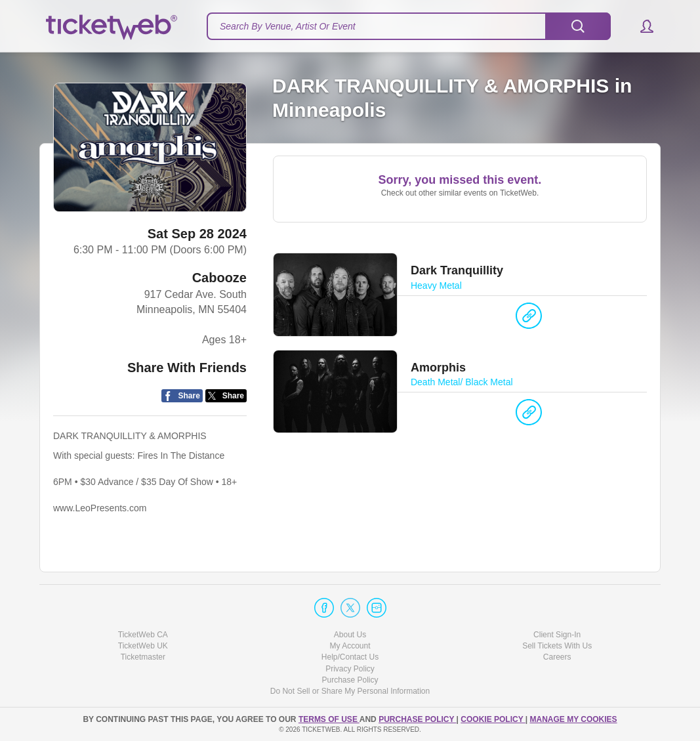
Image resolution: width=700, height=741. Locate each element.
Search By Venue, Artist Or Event (288, 26)
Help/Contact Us (350, 657)
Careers (557, 657)
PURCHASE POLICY (417, 719)
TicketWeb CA (143, 635)
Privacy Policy (350, 669)
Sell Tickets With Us (557, 646)
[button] (641, 26)
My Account (350, 646)
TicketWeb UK (143, 646)
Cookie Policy (493, 719)
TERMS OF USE (329, 719)
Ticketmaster (143, 657)
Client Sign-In (557, 635)
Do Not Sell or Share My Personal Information (350, 691)
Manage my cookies (573, 719)
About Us (350, 635)
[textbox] (409, 26)
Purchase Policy (350, 680)
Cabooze (219, 278)
